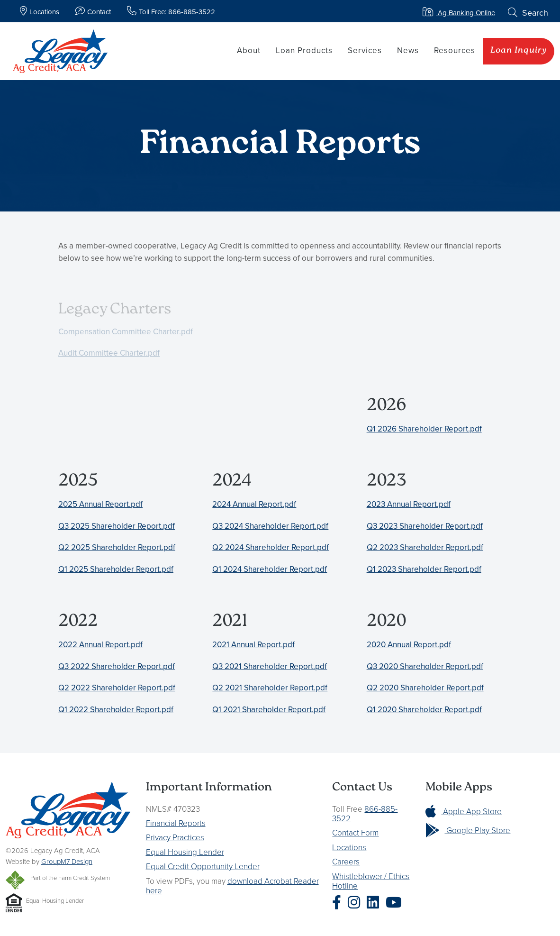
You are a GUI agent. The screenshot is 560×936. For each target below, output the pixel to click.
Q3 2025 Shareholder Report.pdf (117, 526)
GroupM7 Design (67, 861)
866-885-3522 (365, 813)
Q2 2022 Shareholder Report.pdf (117, 688)
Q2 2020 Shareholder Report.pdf (425, 688)
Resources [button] (455, 50)
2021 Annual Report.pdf (253, 644)
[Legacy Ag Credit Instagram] (356, 903)
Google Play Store (468, 830)
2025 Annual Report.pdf (100, 504)
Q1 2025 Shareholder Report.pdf (116, 569)
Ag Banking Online (459, 13)
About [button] (249, 50)
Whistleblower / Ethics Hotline (371, 881)
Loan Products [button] (304, 50)
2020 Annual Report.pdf (409, 644)
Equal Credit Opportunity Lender (203, 866)
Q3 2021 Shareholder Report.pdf (270, 666)
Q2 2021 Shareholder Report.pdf (270, 688)
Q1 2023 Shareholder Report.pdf (424, 569)
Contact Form (355, 832)
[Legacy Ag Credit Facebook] (339, 903)
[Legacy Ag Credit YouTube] (396, 903)
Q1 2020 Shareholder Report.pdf (424, 709)
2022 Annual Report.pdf (100, 644)
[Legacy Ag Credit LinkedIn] (375, 903)
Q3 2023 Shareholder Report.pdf (425, 526)
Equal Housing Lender (185, 852)
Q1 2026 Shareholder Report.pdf (424, 429)
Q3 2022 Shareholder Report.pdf (117, 666)
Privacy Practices (175, 837)
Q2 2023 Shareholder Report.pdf (425, 547)
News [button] (408, 50)
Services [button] (365, 50)
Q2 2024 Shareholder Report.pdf (271, 547)
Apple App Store (464, 811)
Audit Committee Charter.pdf (109, 353)
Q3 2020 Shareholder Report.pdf (425, 666)
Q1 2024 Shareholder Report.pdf (270, 569)
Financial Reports (176, 823)
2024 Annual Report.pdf (254, 504)
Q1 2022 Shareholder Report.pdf (116, 709)
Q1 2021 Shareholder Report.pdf (269, 709)
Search (528, 13)
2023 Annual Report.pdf (409, 504)
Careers (346, 861)
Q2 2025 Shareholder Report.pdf (117, 547)
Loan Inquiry (519, 51)
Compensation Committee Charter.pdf (126, 331)
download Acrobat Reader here (232, 886)
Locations (349, 847)
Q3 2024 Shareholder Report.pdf (270, 526)
